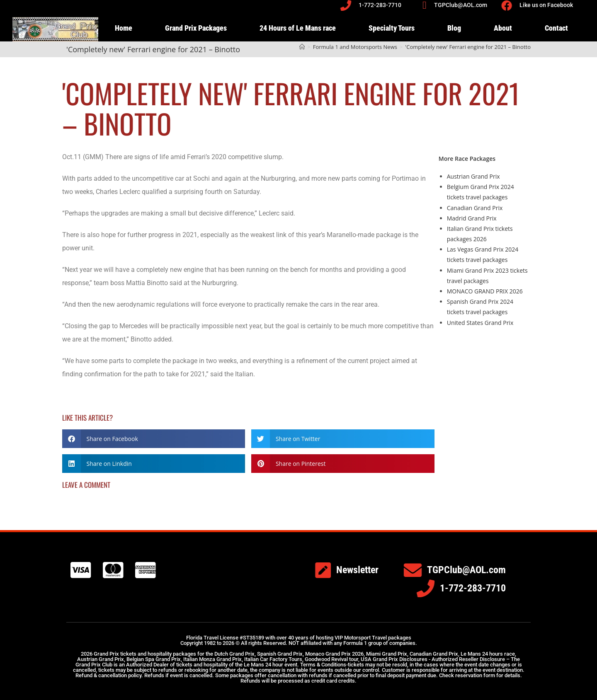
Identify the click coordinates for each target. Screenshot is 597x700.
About (503, 28)
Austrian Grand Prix (473, 176)
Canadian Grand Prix (475, 208)
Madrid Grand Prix (472, 218)
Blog (454, 28)
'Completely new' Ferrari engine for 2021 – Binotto (468, 47)
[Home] (302, 47)
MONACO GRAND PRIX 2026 (485, 291)
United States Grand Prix (480, 323)
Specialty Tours (392, 28)
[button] (154, 439)
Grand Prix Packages (196, 28)
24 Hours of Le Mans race (298, 28)
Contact (556, 28)
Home (124, 28)
